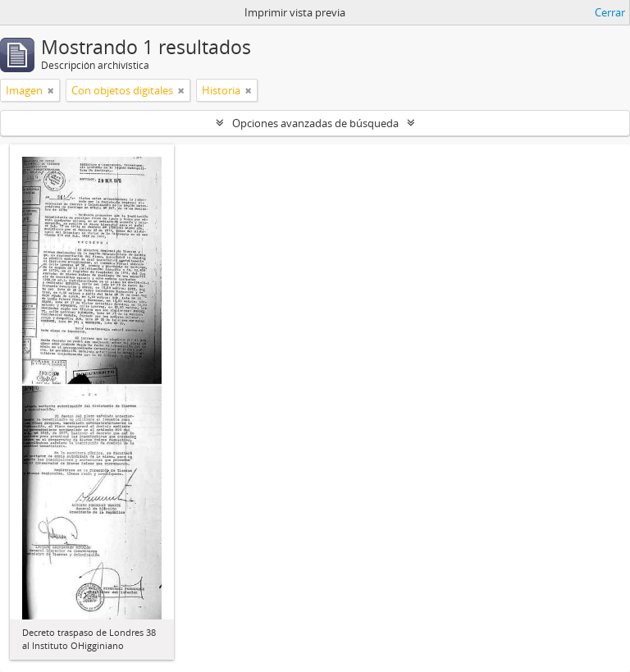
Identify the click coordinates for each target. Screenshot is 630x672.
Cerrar (610, 12)
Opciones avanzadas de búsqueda (315, 123)
